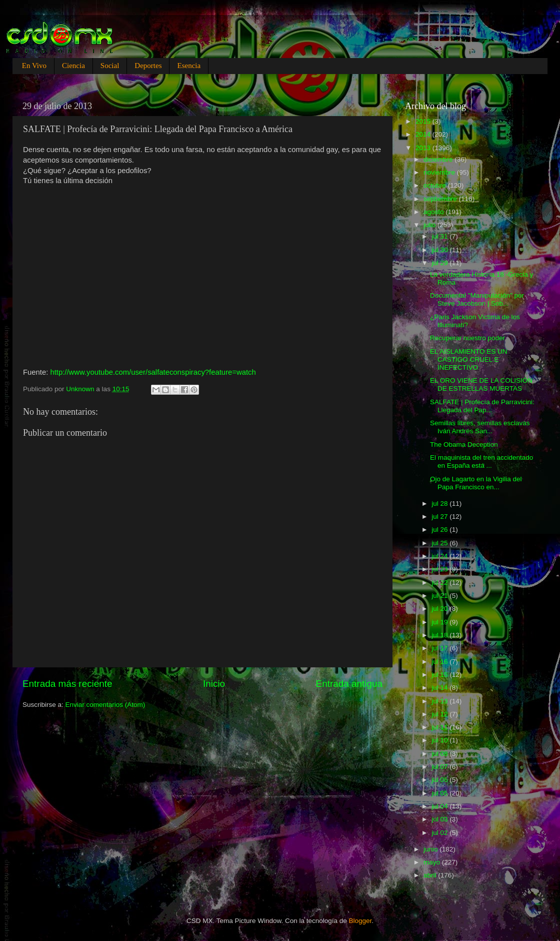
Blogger (360, 921)
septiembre (441, 199)
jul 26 (440, 530)
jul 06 (440, 780)
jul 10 (440, 740)
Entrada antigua (349, 684)
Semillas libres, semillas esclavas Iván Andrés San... (480, 427)
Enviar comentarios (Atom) (105, 705)
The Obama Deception (464, 444)
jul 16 (440, 662)
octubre (436, 185)
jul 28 (440, 504)
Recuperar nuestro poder (467, 338)
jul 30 (440, 250)
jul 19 (440, 622)
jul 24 (440, 556)
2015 (424, 121)
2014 (424, 134)
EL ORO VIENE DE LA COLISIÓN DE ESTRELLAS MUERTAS (481, 384)
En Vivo (34, 66)
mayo (433, 862)
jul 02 (440, 833)
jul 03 (440, 819)
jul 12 (440, 714)
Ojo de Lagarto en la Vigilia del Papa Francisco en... (476, 483)
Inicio (214, 684)
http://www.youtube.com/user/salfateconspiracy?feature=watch (153, 372)
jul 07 (440, 767)
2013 (424, 148)
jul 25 (440, 543)
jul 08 (440, 754)
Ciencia (73, 66)
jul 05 (440, 793)
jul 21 (440, 596)
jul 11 (440, 727)
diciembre (439, 159)
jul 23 (440, 569)
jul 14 (440, 688)
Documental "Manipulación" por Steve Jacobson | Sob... (477, 299)
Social (110, 66)
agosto (434, 212)
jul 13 (440, 701)
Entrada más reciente (67, 684)
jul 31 (440, 236)
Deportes (148, 66)
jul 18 (440, 635)
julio (430, 225)
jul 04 (440, 806)
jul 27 (440, 517)
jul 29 (440, 263)
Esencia (189, 66)
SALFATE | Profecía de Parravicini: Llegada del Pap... (482, 406)
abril (431, 875)
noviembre (440, 172)
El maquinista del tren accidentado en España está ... (481, 461)
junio (431, 849)
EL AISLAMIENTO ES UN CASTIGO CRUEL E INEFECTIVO (469, 359)
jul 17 (440, 648)
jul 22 (440, 583)
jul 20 (440, 609)
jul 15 (440, 675)
